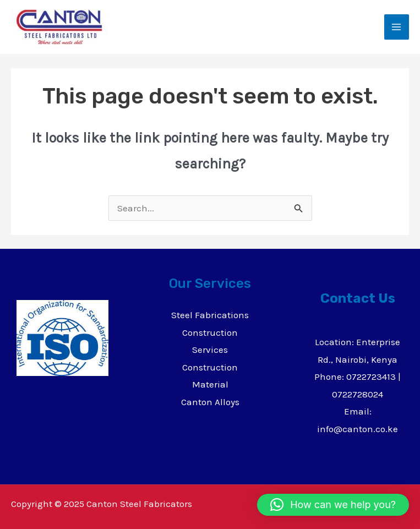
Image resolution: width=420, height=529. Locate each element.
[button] (333, 505)
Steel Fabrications (210, 315)
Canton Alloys (210, 402)
